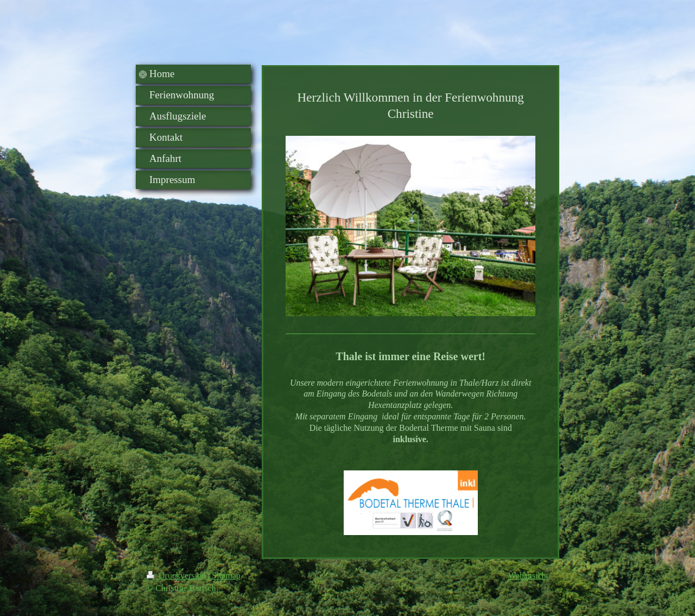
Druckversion (177, 576)
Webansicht (528, 576)
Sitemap (226, 576)
